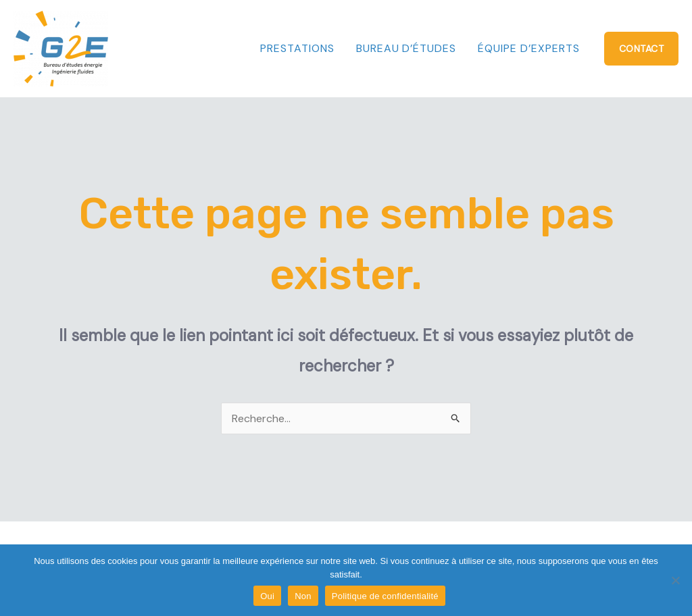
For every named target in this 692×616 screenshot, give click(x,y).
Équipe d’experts (528, 48)
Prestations (297, 48)
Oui (267, 596)
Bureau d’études (406, 48)
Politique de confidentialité (385, 596)
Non (303, 596)
